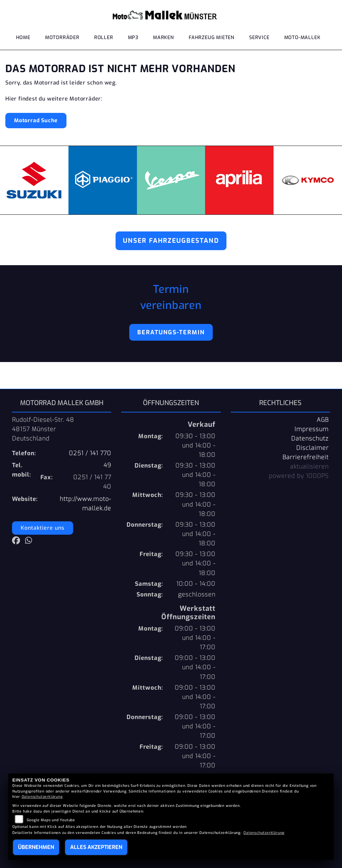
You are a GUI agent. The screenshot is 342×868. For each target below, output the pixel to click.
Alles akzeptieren (96, 847)
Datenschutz (310, 439)
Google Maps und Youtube (51, 820)
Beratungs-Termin (171, 332)
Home (23, 38)
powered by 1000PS (299, 476)
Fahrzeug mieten (212, 38)
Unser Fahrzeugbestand (171, 241)
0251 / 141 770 (90, 453)
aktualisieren (309, 467)
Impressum (312, 429)
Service (259, 38)
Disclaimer (312, 448)
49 (107, 465)
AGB (323, 420)
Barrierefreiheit (306, 457)
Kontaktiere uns (43, 528)
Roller (104, 38)
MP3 (133, 38)
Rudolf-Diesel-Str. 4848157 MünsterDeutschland (43, 429)
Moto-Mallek (302, 38)
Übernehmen (36, 847)
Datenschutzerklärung (42, 797)
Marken (163, 38)
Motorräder (62, 38)
